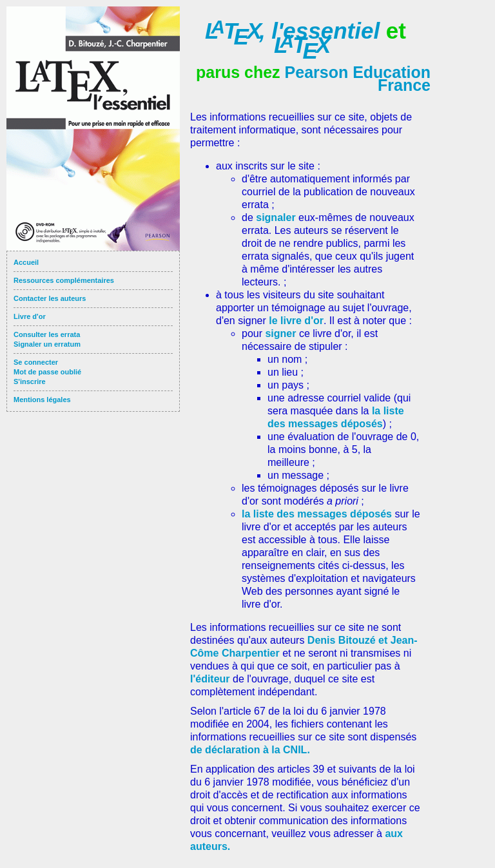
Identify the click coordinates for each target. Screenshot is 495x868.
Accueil (26, 262)
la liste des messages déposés (317, 514)
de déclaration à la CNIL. (250, 750)
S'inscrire (30, 381)
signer (282, 333)
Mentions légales (42, 400)
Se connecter (36, 362)
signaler (277, 217)
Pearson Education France (358, 79)
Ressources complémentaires (64, 280)
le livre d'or (296, 321)
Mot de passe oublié (47, 372)
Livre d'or (30, 316)
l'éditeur (211, 679)
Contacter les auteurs (50, 298)
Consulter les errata (47, 334)
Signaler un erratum (47, 344)
